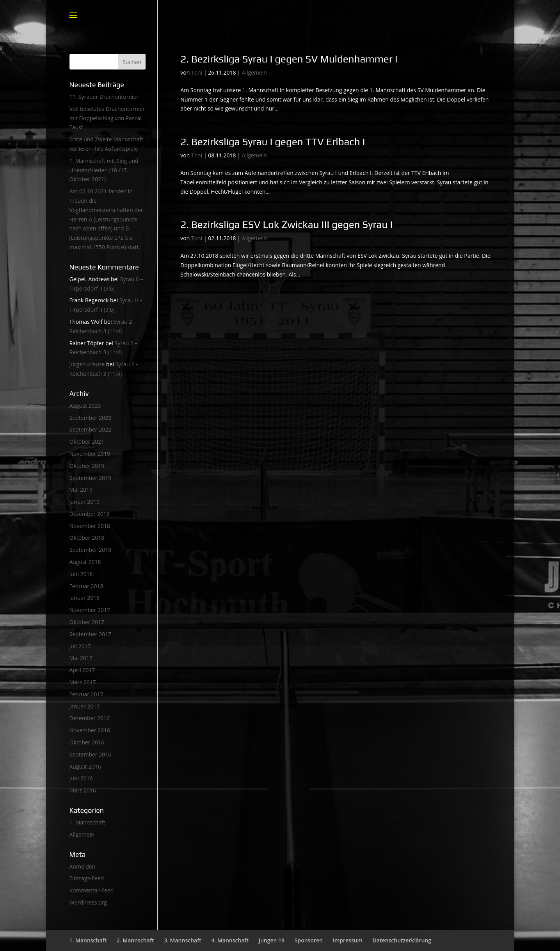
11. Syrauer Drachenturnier (104, 97)
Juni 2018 (81, 574)
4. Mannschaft (230, 940)
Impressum (348, 940)
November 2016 (90, 730)
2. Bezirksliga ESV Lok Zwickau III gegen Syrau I (286, 225)
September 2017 (91, 634)
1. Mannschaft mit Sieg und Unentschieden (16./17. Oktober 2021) (104, 170)
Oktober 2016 (87, 742)
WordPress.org (88, 902)
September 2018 (91, 550)
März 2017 (83, 682)
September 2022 (91, 429)
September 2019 (91, 478)
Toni (197, 72)
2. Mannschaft (135, 940)
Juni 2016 (81, 778)
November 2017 (90, 610)
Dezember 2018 (90, 514)
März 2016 (83, 790)
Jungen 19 (272, 940)
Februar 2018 (86, 586)
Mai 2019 (81, 490)
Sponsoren (309, 940)
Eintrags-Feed (87, 878)
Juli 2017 (80, 646)
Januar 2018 (85, 598)
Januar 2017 (85, 706)
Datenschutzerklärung (402, 940)
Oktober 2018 (87, 538)
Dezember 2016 (90, 718)
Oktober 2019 (87, 466)
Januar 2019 (85, 502)
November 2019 (90, 454)
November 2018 (90, 526)
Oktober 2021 (87, 442)
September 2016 (91, 754)
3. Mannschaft (183, 940)
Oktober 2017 (87, 622)
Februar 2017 (86, 694)
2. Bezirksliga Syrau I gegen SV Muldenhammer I (289, 59)
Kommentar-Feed (92, 890)
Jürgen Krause (87, 364)
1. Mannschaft (87, 822)
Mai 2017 (81, 658)
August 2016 (85, 766)
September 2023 (91, 418)
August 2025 (85, 406)
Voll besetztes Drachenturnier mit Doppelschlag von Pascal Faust (107, 118)
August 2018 (85, 562)
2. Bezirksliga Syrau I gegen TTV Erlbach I (273, 142)
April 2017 (82, 670)
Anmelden (83, 866)
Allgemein (254, 72)
